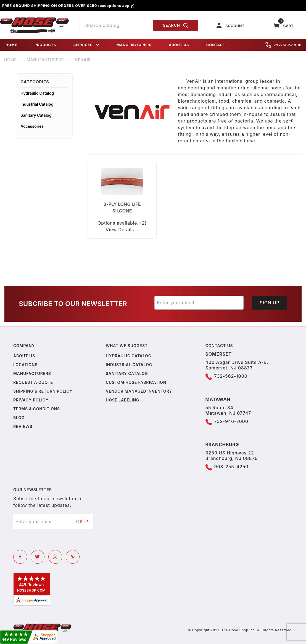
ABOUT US (179, 45)
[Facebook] (20, 557)
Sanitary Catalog (36, 115)
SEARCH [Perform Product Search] (176, 25)
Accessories (32, 126)
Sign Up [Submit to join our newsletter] (270, 303)
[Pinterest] (73, 557)
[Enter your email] (199, 303)
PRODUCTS (45, 45)
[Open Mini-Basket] (284, 26)
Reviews (23, 426)
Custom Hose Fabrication (136, 382)
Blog (19, 418)
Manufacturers (32, 373)
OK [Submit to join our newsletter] (83, 521)
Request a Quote (33, 382)
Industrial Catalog (37, 104)
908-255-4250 (231, 467)
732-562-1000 (283, 45)
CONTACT (216, 45)
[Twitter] (38, 557)
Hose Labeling (122, 400)
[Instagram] (55, 557)
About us (24, 356)
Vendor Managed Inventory (139, 391)
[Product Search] (115, 25)
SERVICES (87, 45)
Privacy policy (31, 400)
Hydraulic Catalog (37, 93)
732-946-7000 (231, 421)
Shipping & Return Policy (43, 391)
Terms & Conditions (37, 409)
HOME (11, 45)
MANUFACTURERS (134, 45)
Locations (25, 365)
